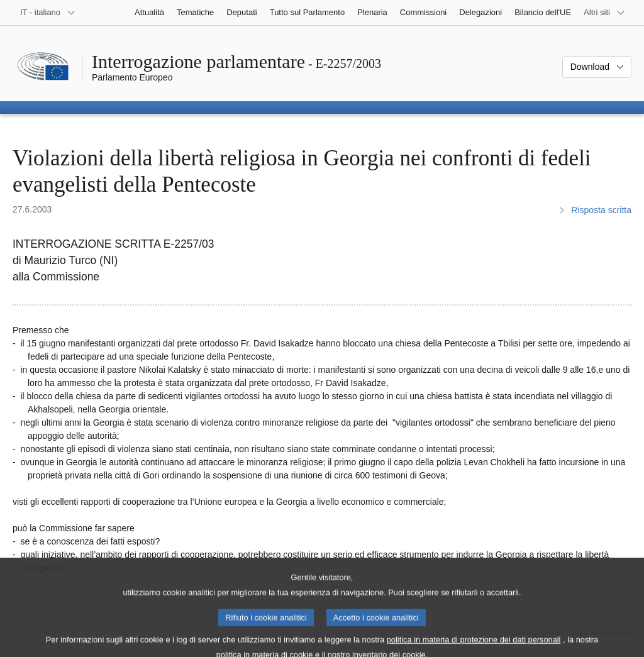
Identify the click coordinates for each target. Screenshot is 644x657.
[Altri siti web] (604, 13)
